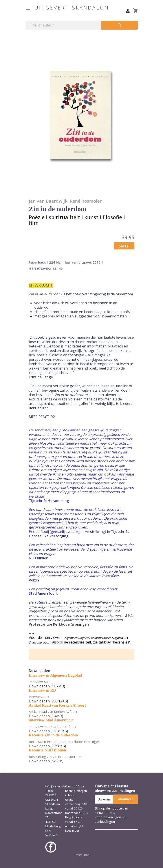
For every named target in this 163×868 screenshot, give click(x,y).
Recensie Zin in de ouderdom (53, 735)
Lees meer (72, 830)
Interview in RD (42, 690)
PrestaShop (82, 855)
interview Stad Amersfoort (51, 720)
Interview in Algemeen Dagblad (56, 675)
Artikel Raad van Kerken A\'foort (57, 705)
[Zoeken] (64, 25)
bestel (124, 246)
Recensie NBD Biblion (48, 750)
